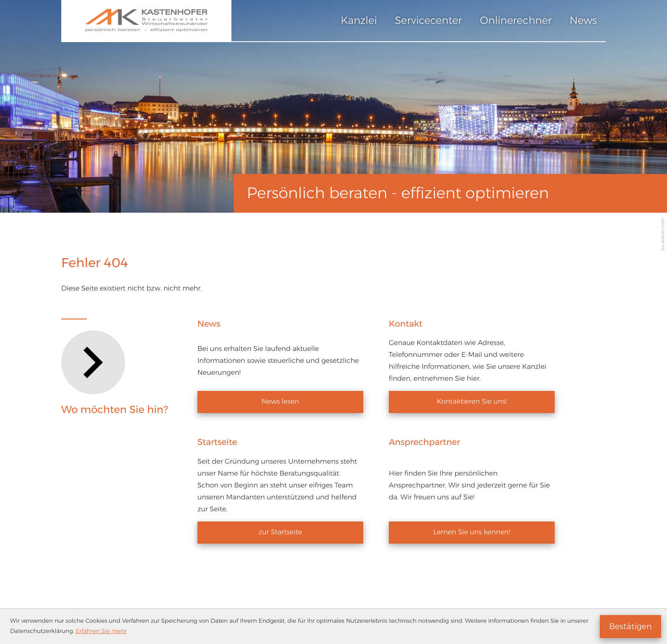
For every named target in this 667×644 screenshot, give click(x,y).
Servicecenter (428, 21)
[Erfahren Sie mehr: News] (280, 402)
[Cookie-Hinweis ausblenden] (630, 627)
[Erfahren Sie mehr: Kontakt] (472, 402)
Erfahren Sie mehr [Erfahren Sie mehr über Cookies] (101, 631)
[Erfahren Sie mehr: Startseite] (280, 533)
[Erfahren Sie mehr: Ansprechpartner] (472, 533)
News (583, 21)
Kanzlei (359, 21)
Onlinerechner (516, 21)
